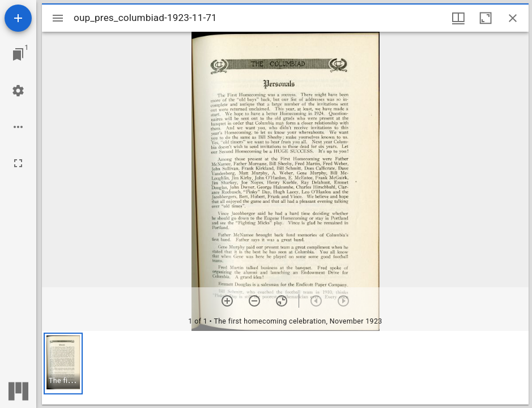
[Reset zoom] (282, 301)
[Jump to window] (18, 54)
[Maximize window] (486, 18)
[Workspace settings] (18, 91)
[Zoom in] (227, 301)
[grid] (285, 368)
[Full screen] (18, 163)
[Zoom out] (254, 301)
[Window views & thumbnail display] (458, 18)
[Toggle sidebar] (58, 18)
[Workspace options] (18, 127)
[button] (63, 364)
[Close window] (513, 18)
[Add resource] (18, 18)
